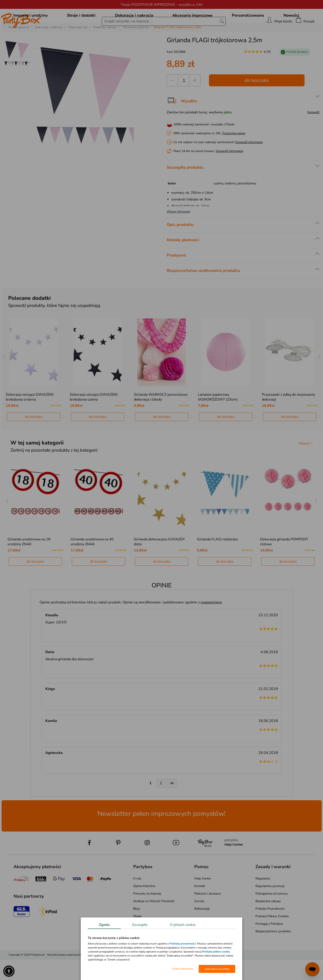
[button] (9, 971)
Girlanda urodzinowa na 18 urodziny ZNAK (29, 562)
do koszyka (257, 101)
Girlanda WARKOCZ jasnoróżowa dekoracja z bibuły (161, 417)
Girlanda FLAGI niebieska (217, 559)
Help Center (203, 899)
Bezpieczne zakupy (268, 921)
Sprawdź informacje (249, 162)
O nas (137, 899)
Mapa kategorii (143, 944)
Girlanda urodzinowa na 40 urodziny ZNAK (92, 562)
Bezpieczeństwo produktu (273, 951)
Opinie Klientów (144, 906)
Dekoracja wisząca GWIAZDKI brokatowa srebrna (30, 417)
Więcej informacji (178, 232)
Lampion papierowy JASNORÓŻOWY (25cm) (218, 417)
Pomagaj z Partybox (269, 944)
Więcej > (306, 464)
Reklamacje (202, 929)
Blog (136, 929)
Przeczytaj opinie (234, 153)
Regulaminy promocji (270, 906)
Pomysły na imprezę (147, 914)
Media (137, 936)
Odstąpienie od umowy (272, 914)
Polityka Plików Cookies (272, 936)
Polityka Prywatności (270, 929)
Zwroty (199, 921)
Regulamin (263, 899)
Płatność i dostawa (208, 914)
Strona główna (19, 47)
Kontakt (200, 906)
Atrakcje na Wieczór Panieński (154, 921)
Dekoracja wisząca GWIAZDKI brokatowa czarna (94, 417)
